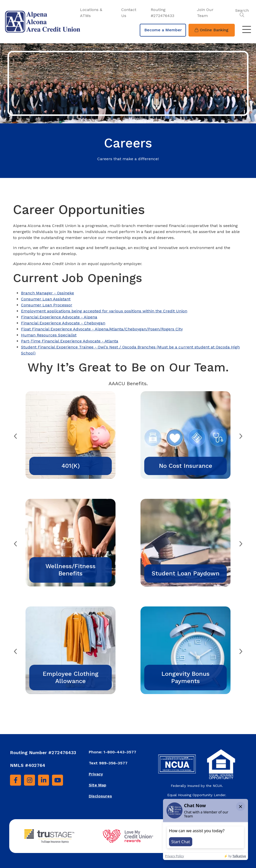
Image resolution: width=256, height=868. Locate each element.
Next (240, 435)
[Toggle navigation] (247, 30)
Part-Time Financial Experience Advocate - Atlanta (70, 341)
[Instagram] (29, 780)
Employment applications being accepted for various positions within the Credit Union (104, 311)
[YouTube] (57, 780)
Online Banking (212, 30)
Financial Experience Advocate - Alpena (59, 317)
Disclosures (100, 796)
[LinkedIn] (43, 780)
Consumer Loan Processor (47, 305)
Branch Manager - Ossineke (47, 293)
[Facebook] (15, 780)
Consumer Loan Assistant (46, 299)
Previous (15, 435)
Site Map (97, 785)
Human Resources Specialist (49, 335)
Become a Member (163, 30)
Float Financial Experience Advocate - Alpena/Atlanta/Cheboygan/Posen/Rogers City (102, 329)
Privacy (96, 774)
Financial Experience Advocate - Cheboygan (63, 323)
